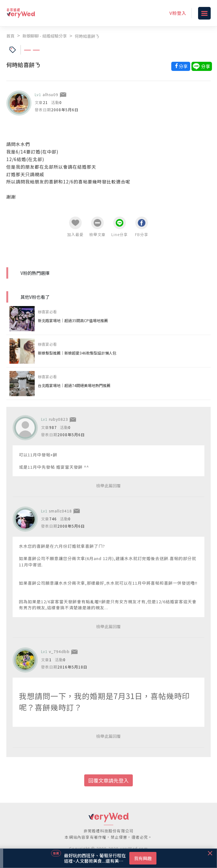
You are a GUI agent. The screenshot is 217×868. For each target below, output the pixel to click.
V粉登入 (178, 13)
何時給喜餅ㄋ (87, 36)
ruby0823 (59, 419)
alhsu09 (50, 94)
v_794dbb (59, 651)
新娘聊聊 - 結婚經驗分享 (45, 36)
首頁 (10, 36)
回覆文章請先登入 (108, 780)
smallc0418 (60, 511)
